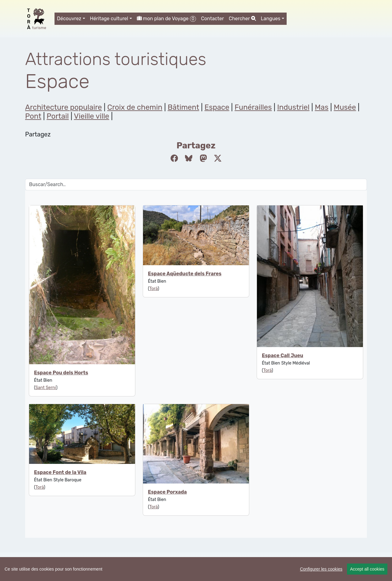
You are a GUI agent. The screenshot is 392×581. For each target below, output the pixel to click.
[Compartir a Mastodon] (203, 159)
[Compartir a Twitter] (218, 159)
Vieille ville (91, 116)
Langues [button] (271, 19)
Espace (217, 107)
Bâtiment (183, 107)
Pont (33, 116)
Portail (58, 116)
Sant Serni (45, 388)
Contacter (212, 19)
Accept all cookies (367, 569)
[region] (196, 569)
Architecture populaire (64, 107)
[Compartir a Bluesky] (189, 159)
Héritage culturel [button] (109, 19)
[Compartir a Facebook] (174, 159)
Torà (154, 289)
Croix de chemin (135, 107)
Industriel (293, 107)
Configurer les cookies (321, 569)
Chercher (242, 19)
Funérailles (253, 107)
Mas (322, 107)
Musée (345, 107)
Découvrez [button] (69, 19)
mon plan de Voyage (167, 19)
